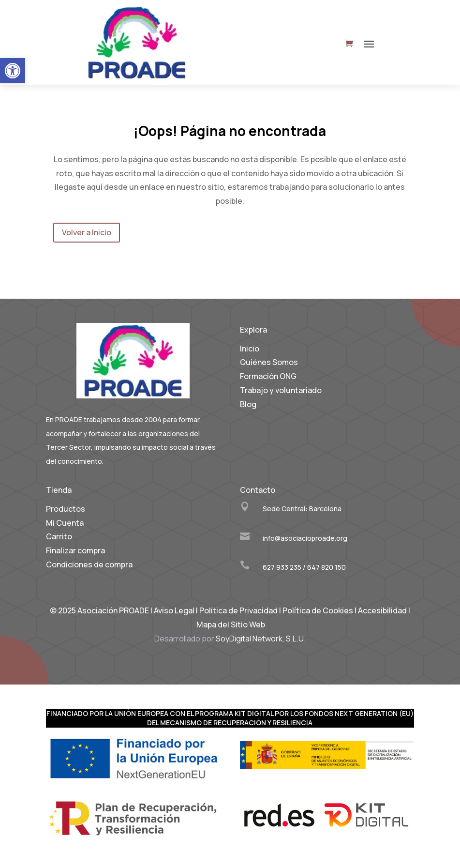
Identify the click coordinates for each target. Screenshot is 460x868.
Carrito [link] (59, 536)
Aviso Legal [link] (174, 610)
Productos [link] (66, 509)
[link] (13, 71)
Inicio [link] (250, 349)
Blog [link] (248, 404)
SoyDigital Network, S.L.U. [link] (261, 639)
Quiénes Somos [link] (269, 362)
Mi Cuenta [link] (65, 523)
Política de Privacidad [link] (238, 610)
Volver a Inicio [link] (87, 232)
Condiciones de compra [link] (89, 564)
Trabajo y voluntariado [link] (281, 390)
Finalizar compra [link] (75, 550)
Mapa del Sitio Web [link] (231, 624)
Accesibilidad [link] (382, 610)
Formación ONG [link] (268, 376)
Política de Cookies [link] (319, 610)
